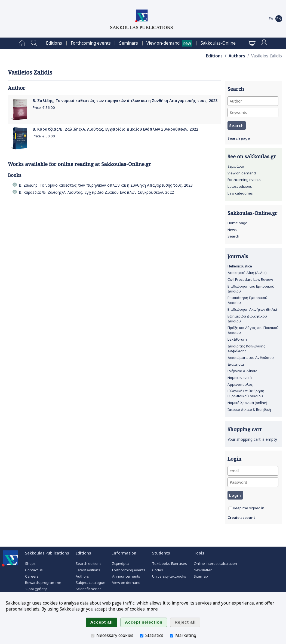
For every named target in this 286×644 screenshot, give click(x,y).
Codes (158, 570)
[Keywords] (253, 113)
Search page (239, 138)
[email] (253, 471)
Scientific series (89, 589)
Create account (241, 517)
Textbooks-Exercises (170, 563)
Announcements (126, 576)
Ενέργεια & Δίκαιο (242, 371)
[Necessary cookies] (93, 636)
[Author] (253, 101)
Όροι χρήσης (36, 589)
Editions (54, 43)
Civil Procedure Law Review (250, 279)
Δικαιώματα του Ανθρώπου (251, 358)
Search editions (89, 563)
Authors (237, 56)
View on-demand (163, 43)
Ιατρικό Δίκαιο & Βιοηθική (249, 409)
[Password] (253, 482)
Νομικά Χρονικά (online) (247, 403)
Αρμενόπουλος (240, 384)
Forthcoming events (91, 43)
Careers (32, 576)
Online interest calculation (215, 563)
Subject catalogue (90, 583)
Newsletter (203, 570)
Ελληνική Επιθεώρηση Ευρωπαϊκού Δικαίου (246, 393)
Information (124, 553)
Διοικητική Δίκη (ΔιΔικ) (247, 273)
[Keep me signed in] (230, 508)
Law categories (240, 193)
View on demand (242, 173)
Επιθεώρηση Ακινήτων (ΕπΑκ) (252, 309)
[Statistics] (142, 636)
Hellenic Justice (240, 266)
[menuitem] (22, 43)
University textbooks (169, 576)
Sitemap (201, 576)
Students (161, 553)
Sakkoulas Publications (47, 553)
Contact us (34, 570)
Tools (199, 553)
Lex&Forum (237, 339)
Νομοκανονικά (240, 378)
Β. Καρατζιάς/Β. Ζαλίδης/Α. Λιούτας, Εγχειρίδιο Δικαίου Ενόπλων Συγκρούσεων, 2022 (115, 129)
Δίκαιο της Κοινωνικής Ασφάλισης (246, 349)
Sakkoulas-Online (218, 43)
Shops (30, 563)
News (232, 230)
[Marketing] (172, 636)
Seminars (129, 43)
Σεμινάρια (236, 166)
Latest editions (240, 186)
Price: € (44, 107)
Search (233, 236)
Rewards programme (43, 583)
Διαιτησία (236, 364)
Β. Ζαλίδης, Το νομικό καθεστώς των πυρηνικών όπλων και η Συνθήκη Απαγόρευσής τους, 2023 (125, 101)
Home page (237, 223)
